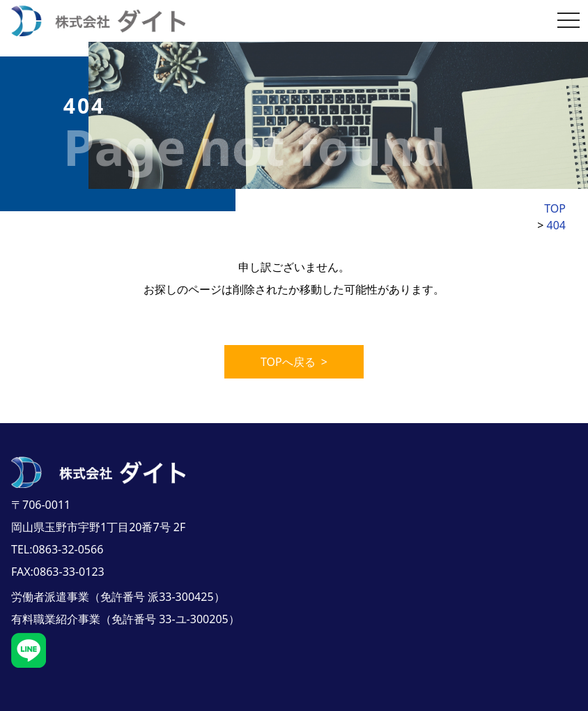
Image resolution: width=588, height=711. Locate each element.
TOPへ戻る (294, 345)
